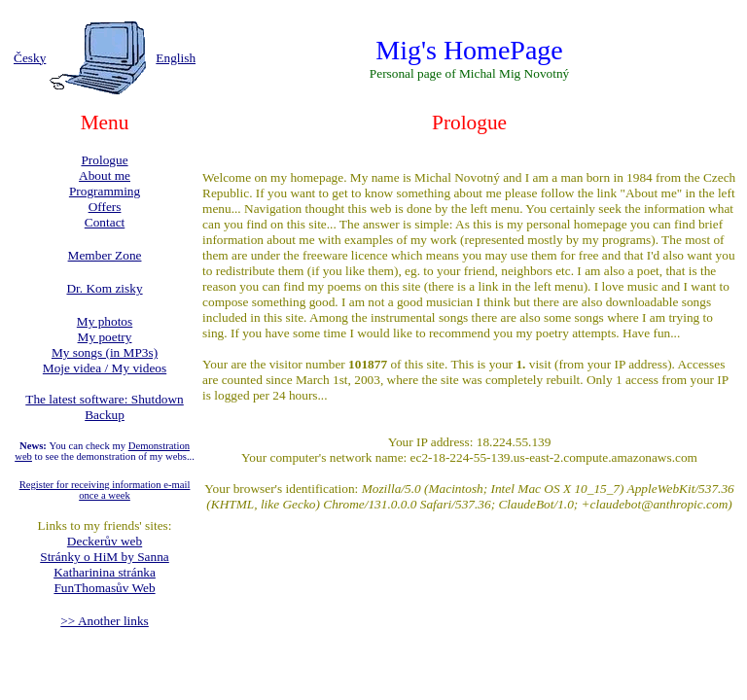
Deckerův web (105, 541)
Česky (30, 58)
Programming (105, 191)
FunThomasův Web (104, 588)
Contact (105, 222)
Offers (105, 207)
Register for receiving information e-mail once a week (105, 490)
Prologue (104, 160)
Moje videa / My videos (105, 368)
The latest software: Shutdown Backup (105, 407)
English (176, 58)
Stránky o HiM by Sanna (105, 557)
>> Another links (105, 621)
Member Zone (105, 255)
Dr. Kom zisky (104, 288)
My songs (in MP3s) (105, 352)
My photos (105, 321)
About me (105, 175)
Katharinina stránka (105, 572)
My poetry (105, 337)
